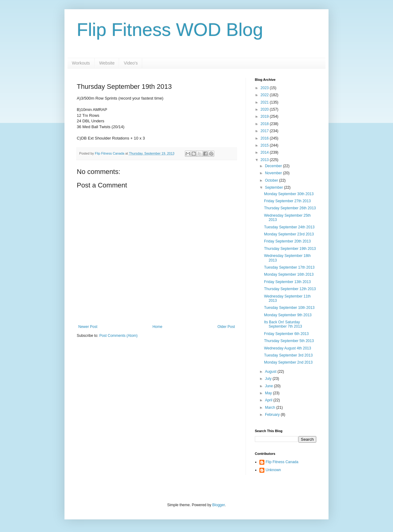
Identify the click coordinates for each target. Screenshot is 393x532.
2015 (265, 145)
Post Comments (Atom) (118, 336)
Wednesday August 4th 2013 (288, 348)
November (274, 173)
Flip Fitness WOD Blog (170, 30)
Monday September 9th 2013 (288, 315)
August (271, 372)
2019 (265, 116)
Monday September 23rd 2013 (289, 234)
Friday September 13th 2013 (287, 282)
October (272, 180)
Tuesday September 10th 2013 (289, 308)
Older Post (226, 327)
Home (158, 327)
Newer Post (88, 327)
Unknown (273, 470)
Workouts (81, 63)
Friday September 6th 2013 (286, 334)
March (271, 408)
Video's (131, 63)
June (269, 386)
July (269, 379)
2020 (265, 109)
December (274, 166)
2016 (265, 138)
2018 (265, 124)
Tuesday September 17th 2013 (289, 267)
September (274, 187)
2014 (265, 152)
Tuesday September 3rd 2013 (288, 355)
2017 (265, 131)
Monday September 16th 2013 (289, 274)
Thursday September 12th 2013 (290, 289)
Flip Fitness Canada (282, 462)
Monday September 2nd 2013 (288, 362)
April (269, 400)
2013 (265, 160)
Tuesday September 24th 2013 (289, 227)
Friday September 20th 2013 (287, 241)
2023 (265, 88)
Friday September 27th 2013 (287, 201)
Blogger (218, 505)
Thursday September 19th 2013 (290, 249)
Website (107, 63)
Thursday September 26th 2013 (290, 208)
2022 (265, 95)
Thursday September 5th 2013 (289, 341)
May (269, 393)
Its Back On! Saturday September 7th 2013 (283, 324)
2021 (265, 102)
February (273, 415)
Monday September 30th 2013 (289, 194)
